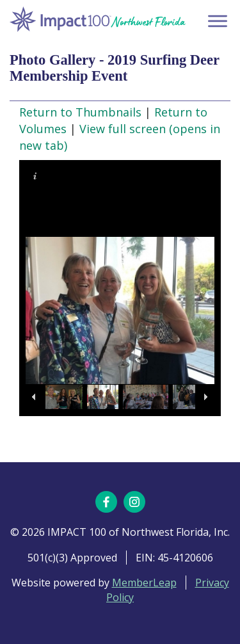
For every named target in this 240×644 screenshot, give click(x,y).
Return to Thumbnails (80, 112)
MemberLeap (144, 583)
